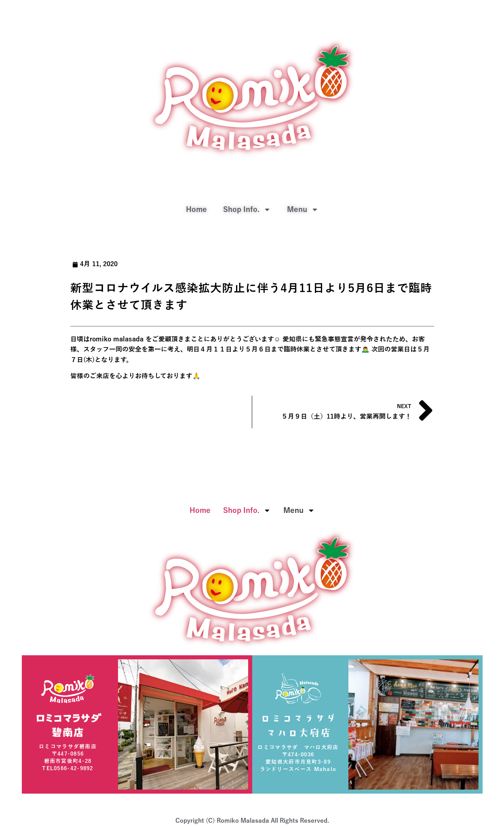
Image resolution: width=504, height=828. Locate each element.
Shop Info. (247, 210)
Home (196, 210)
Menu (303, 210)
